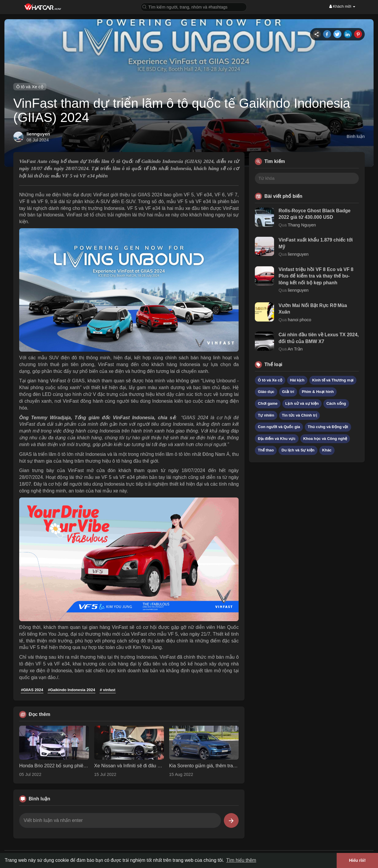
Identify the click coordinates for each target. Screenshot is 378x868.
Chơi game (268, 403)
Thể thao (266, 450)
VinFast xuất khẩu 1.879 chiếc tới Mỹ (316, 243)
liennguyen (38, 134)
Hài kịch (297, 380)
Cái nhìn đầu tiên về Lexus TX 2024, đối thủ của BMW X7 (318, 338)
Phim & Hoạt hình (318, 392)
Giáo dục (266, 392)
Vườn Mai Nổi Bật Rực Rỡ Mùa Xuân (313, 309)
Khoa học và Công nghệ (325, 439)
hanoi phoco (300, 320)
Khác (327, 450)
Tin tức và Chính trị (299, 415)
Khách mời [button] (342, 6)
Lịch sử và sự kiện (302, 403)
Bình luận (356, 136)
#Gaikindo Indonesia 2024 (71, 690)
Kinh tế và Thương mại (333, 380)
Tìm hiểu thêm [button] (241, 860)
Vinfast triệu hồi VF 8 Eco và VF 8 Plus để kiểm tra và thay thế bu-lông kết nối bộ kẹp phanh (316, 276)
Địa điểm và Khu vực (277, 439)
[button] (194, 7)
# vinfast (108, 690)
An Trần (295, 349)
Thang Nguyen (302, 225)
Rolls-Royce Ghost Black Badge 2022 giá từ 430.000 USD (315, 214)
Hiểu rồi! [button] (357, 860)
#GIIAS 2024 (32, 690)
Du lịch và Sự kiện (298, 450)
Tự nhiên (266, 415)
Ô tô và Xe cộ (30, 87)
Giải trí (288, 392)
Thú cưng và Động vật (328, 427)
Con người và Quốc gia (279, 427)
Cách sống (336, 403)
